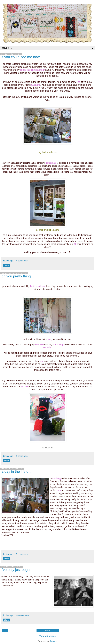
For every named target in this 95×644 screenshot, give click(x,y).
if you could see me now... (22, 57)
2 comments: (22, 456)
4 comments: (22, 261)
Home (47, 630)
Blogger (53, 641)
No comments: (23, 615)
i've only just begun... (18, 570)
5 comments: (22, 554)
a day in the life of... (17, 471)
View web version (48, 636)
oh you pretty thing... (18, 276)
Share (6, 265)
